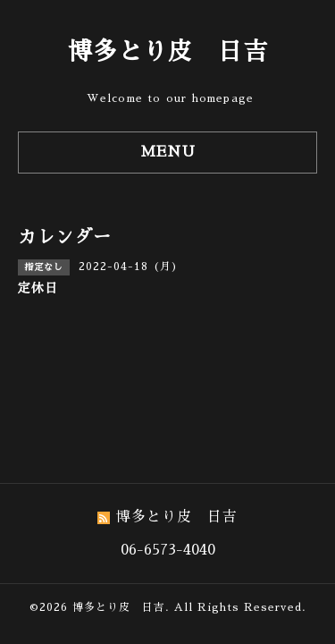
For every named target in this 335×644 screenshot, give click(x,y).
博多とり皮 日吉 (168, 51)
